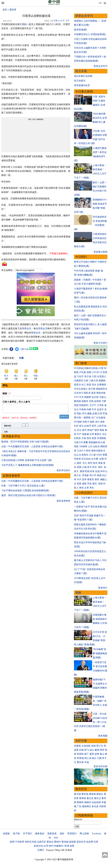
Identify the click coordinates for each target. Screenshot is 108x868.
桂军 (92, 471)
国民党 (87, 393)
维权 (76, 446)
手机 (89, 484)
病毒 (89, 372)
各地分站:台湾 (41, 846)
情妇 (79, 414)
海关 (95, 463)
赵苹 (97, 754)
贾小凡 (100, 746)
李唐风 (80, 754)
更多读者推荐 (63, 502)
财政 (102, 430)
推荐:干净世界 (17, 842)
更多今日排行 (100, 343)
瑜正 (94, 758)
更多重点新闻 (100, 252)
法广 (93, 418)
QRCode (25, 349)
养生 (92, 488)
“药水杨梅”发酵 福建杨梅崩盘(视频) (100, 653)
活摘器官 (79, 381)
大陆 (76, 442)
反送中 (100, 409)
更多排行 (103, 588)
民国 (87, 471)
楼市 (97, 430)
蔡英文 (98, 434)
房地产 (91, 430)
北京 (104, 434)
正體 (100, 3)
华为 (84, 414)
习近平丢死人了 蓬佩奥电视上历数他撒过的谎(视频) (28, 467)
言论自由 (86, 459)
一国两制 (86, 418)
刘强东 (77, 438)
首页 (5, 10)
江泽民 (100, 405)
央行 (97, 422)
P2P (81, 442)
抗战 (97, 471)
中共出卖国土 (81, 389)
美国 (76, 405)
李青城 (80, 758)
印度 (22, 24)
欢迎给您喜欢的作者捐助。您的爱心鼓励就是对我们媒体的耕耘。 (35, 260)
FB (75, 422)
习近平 (80, 376)
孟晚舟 (85, 401)
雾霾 (86, 442)
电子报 (16, 834)
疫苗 (89, 385)
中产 (79, 434)
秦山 (102, 754)
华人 (85, 463)
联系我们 (72, 834)
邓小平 (93, 475)
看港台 (100, 794)
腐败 (89, 414)
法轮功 (96, 446)
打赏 (56, 21)
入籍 (84, 467)
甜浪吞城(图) (80, 30)
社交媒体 (101, 418)
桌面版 (6, 834)
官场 (105, 414)
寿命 (81, 488)
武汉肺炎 (93, 368)
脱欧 (92, 422)
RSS (56, 838)
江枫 (99, 758)
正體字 (41, 850)
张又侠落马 (80, 81)
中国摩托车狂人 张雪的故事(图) (90, 34)
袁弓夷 (92, 389)
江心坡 (92, 455)
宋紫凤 (77, 746)
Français (50, 850)
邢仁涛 (88, 758)
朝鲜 (80, 422)
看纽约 (57, 842)
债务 (103, 422)
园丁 (87, 754)
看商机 (80, 802)
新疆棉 (102, 381)
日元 (79, 430)
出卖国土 (102, 376)
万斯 (104, 401)
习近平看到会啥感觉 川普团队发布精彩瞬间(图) (25, 492)
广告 (79, 806)
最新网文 (87, 806)
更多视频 (103, 736)
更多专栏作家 (100, 766)
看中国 (77, 418)
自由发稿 (96, 802)
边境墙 (97, 401)
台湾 (92, 434)
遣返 (100, 463)
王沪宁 (93, 405)
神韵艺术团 (31, 842)
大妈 (84, 438)
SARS (99, 455)
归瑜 (81, 750)
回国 (79, 467)
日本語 (69, 850)
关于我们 (28, 834)
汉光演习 (79, 393)
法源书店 (41, 842)
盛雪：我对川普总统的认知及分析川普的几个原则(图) (28, 497)
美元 (81, 426)
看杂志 (50, 842)
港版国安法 (102, 389)
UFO (76, 397)
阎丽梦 (88, 397)
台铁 (86, 381)
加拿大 (86, 422)
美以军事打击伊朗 (83, 76)
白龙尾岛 (84, 455)
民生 (95, 467)
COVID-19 (97, 372)
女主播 (95, 459)
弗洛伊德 (101, 393)
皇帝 (84, 479)
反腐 (95, 414)
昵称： (7, 394)
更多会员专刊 (100, 66)
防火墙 (102, 442)
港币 (84, 430)
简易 (93, 746)
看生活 (97, 798)
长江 (84, 385)
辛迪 (87, 762)
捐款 (62, 834)
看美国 (92, 794)
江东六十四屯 (84, 451)
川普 (101, 368)
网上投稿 (84, 834)
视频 (78, 593)
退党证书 (81, 842)
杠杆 (76, 426)
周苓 (102, 750)
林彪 (99, 475)
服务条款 (40, 834)
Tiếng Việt (59, 850)
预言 (95, 484)
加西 (72, 846)
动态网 (90, 842)
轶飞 (87, 750)
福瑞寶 (72, 842)
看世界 (13, 10)
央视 (102, 459)
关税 (91, 401)
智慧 (79, 484)
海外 (101, 467)
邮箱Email (78, 820)
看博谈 (83, 798)
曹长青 (80, 762)
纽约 (51, 846)
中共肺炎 (79, 368)
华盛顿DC (59, 846)
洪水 (94, 385)
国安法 (77, 385)
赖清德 (77, 401)
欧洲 (67, 846)
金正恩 (95, 397)
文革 (87, 488)
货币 (94, 426)
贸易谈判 (84, 405)
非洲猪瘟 (102, 438)
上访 (90, 446)
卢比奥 (83, 372)
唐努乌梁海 (97, 451)
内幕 (89, 409)
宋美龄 (85, 475)
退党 (93, 393)
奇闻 (100, 484)
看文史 (90, 798)
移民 (79, 463)
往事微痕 (102, 385)
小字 (67, 21)
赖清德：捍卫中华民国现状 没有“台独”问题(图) (25, 443)
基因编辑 (93, 442)
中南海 (83, 409)
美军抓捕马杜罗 (82, 85)
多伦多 (95, 806)
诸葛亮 (91, 479)
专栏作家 (81, 741)
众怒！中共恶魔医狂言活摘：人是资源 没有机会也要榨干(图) (32, 448)
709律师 (83, 446)
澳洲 (82, 471)
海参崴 (85, 434)
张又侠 (88, 376)
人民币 (100, 426)
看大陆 (77, 794)
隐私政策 (52, 834)
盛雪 (92, 754)
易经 (97, 479)
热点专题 (81, 71)
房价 (89, 438)
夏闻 (97, 750)
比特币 (88, 426)
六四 (94, 376)
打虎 (100, 414)
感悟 (84, 484)
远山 (92, 750)
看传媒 (65, 842)
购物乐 (88, 802)
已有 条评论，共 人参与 (16, 402)
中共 (81, 397)
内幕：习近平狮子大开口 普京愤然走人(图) (23, 487)
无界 (96, 842)
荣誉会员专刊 (84, 16)
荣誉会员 (27, 328)
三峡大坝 (93, 381)
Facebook (97, 834)
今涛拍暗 (86, 746)
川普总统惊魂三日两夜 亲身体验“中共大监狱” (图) (27, 462)
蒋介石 (78, 475)
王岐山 (103, 397)
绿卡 (89, 467)
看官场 (85, 794)
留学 (90, 463)
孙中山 (104, 471)
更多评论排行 (63, 472)
